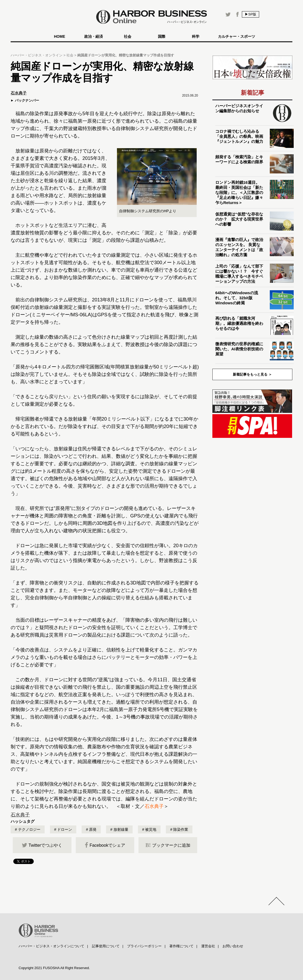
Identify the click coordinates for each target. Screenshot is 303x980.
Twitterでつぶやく (42, 845)
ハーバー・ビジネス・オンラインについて (51, 946)
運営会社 (208, 946)
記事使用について (106, 946)
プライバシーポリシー (144, 946)
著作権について (181, 946)
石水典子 (154, 806)
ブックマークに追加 (168, 845)
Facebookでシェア (105, 845)
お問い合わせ (233, 946)
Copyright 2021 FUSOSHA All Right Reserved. (54, 968)
